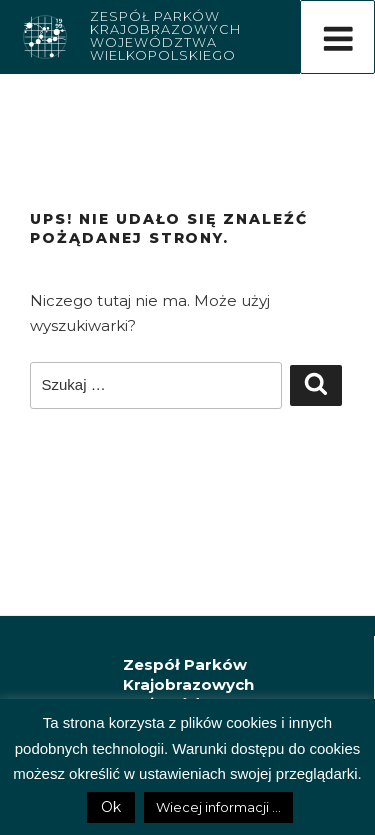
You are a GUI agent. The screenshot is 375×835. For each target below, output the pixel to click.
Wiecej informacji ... (218, 807)
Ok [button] (111, 807)
